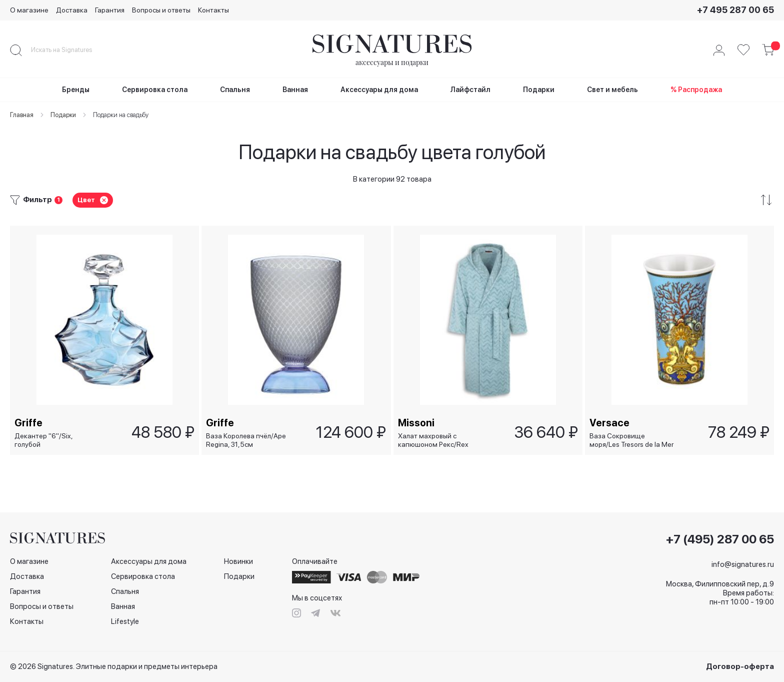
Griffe (29, 422)
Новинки (238, 561)
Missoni (417, 422)
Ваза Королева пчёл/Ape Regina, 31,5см (246, 440)
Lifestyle (125, 621)
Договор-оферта (740, 666)
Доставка (72, 10)
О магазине (29, 10)
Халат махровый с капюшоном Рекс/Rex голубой (434, 440)
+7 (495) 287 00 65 (720, 539)
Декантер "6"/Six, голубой (44, 440)
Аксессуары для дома (149, 561)
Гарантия (110, 10)
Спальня (125, 591)
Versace (610, 422)
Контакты (213, 10)
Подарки (239, 576)
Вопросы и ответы (161, 10)
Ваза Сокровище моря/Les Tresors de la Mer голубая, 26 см (632, 440)
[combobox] (70, 50)
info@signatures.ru (743, 564)
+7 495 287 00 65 (735, 10)
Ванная (123, 606)
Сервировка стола (143, 576)
